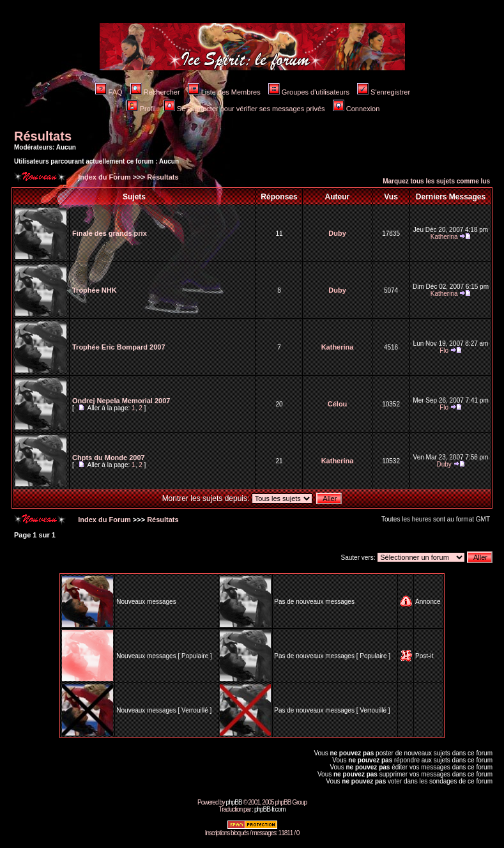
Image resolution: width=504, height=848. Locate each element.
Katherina (444, 237)
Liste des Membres (224, 92)
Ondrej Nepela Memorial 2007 (121, 401)
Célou (338, 404)
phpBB (234, 802)
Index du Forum (103, 177)
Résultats (43, 136)
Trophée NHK (95, 290)
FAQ (109, 92)
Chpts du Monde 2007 (109, 458)
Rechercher (155, 92)
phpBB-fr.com (270, 809)
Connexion (356, 109)
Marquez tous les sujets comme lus (436, 181)
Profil (141, 109)
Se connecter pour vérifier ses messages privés (244, 109)
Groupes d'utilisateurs (309, 92)
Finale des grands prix (110, 233)
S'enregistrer (384, 92)
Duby (337, 233)
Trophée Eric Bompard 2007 (119, 347)
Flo (444, 351)
